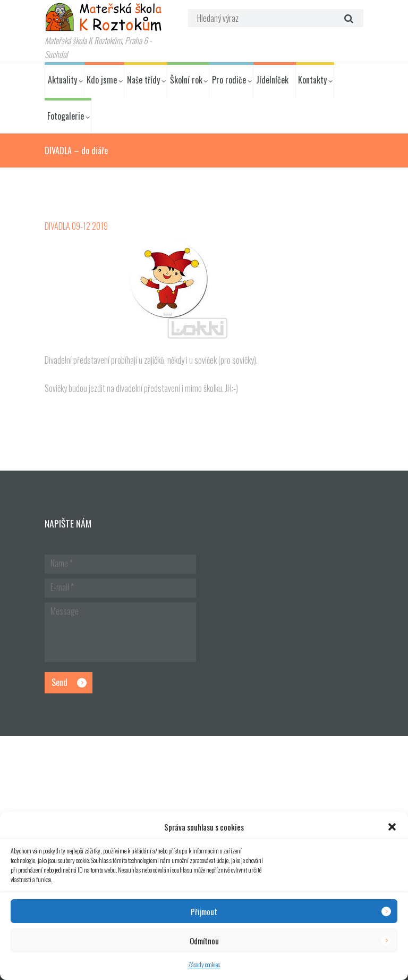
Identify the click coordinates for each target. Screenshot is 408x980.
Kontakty (312, 80)
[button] (392, 827)
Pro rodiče (229, 80)
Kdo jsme (102, 80)
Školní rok (186, 80)
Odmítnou (204, 941)
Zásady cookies (204, 964)
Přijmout (204, 911)
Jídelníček (272, 80)
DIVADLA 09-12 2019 (76, 226)
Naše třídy (143, 80)
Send (59, 682)
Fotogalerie (66, 116)
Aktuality (62, 80)
